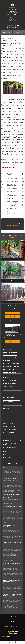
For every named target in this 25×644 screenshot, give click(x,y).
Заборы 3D (6, 421)
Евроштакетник (7, 411)
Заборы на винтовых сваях (10, 418)
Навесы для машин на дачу (10, 381)
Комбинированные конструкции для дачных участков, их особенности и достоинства (12, 496)
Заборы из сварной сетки (9, 429)
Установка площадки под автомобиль (10, 448)
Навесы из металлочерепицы (10, 352)
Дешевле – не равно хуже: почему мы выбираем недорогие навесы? (12, 581)
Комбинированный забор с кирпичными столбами (10, 397)
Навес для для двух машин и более (12, 366)
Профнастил (6, 454)
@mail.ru (13, 15)
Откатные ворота (8, 435)
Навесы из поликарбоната (10, 349)
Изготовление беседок (9, 452)
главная (6, 626)
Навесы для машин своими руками (12, 383)
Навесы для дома (8, 375)
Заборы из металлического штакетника (9, 98)
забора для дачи (10, 57)
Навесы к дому (7, 378)
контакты (19, 626)
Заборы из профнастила (9, 386)
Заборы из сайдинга (8, 389)
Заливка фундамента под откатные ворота (12, 444)
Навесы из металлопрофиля (10, 355)
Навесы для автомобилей (10, 358)
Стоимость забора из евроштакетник (12, 414)
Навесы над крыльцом (9, 369)
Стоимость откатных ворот (10, 438)
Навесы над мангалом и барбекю (11, 364)
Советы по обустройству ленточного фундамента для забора (12, 595)
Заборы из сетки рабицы (9, 426)
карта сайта (12, 626)
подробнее (12, 342)
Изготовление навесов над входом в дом (12, 564)
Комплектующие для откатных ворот (12, 441)
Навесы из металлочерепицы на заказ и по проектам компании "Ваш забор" (12, 542)
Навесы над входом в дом (10, 372)
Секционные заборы (8, 424)
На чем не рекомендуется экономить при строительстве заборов (12, 507)
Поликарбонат (7, 457)
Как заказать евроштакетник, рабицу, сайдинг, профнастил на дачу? (12, 468)
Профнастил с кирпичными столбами (10, 393)
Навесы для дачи (7, 361)
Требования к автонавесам (10, 478)
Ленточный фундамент (9, 432)
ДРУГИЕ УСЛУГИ (13, 317)
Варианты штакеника (8, 404)
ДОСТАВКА (12, 313)
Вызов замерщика (6, 32)
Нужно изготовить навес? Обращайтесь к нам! (9, 526)
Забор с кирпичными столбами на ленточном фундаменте (12, 401)
